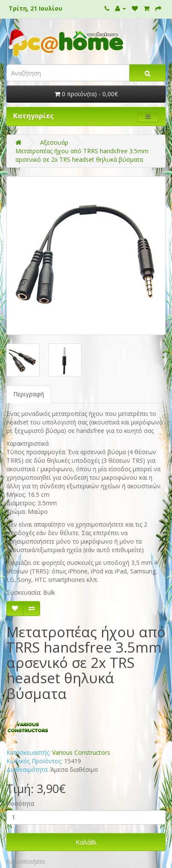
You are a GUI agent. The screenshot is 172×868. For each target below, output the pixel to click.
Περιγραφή (29, 394)
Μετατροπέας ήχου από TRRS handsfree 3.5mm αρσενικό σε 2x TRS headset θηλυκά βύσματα (82, 155)
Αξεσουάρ (54, 142)
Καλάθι (86, 842)
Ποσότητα (20, 804)
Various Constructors (81, 752)
